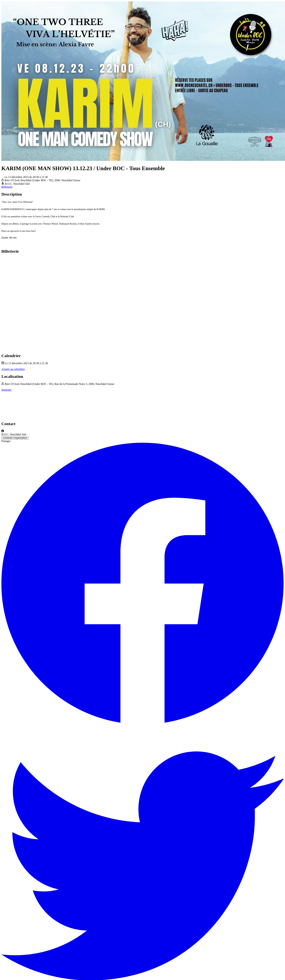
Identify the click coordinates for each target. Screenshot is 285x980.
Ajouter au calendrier (13, 369)
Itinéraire (6, 390)
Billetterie (7, 187)
